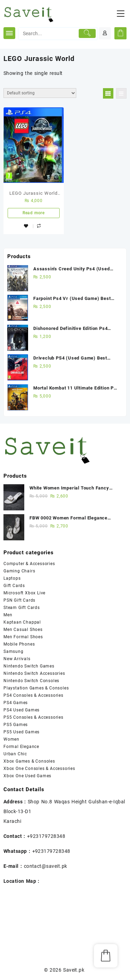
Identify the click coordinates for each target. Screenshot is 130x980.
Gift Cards (14, 586)
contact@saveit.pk (46, 866)
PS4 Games (16, 703)
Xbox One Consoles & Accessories (39, 769)
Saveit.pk (74, 970)
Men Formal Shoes (23, 637)
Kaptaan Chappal (22, 622)
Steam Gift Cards (22, 608)
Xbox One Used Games (27, 776)
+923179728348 (46, 836)
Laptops (12, 578)
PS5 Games (16, 725)
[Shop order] (40, 93)
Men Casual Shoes (23, 630)
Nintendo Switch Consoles (31, 681)
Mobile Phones (19, 644)
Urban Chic (15, 754)
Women (11, 739)
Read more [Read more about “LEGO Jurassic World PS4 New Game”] (34, 213)
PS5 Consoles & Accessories (33, 717)
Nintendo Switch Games (29, 666)
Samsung (14, 651)
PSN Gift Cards (19, 600)
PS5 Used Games (21, 732)
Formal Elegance (21, 747)
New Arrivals (17, 659)
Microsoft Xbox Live (24, 593)
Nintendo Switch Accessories (34, 673)
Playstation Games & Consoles (36, 688)
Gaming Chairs (19, 571)
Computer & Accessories (29, 564)
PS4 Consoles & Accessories (33, 695)
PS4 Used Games (21, 710)
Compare (40, 227)
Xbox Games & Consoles (29, 761)
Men (8, 615)
